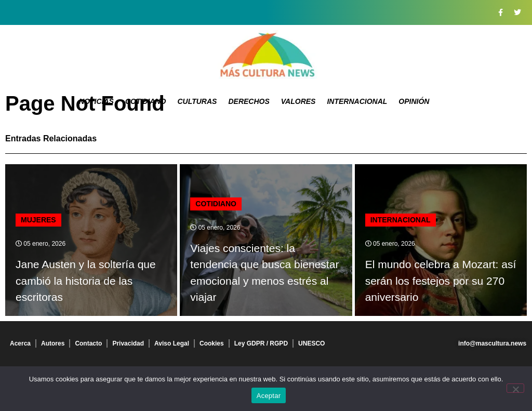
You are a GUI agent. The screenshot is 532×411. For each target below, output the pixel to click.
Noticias (96, 101)
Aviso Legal (172, 343)
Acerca (20, 343)
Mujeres (38, 220)
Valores (298, 101)
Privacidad (128, 343)
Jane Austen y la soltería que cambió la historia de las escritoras (86, 281)
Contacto (88, 343)
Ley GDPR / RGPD (261, 343)
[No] (515, 388)
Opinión (414, 101)
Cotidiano (146, 101)
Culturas (197, 101)
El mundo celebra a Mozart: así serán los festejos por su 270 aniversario (441, 281)
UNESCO (311, 343)
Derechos (249, 101)
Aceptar (269, 396)
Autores (53, 343)
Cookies (212, 343)
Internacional (357, 101)
